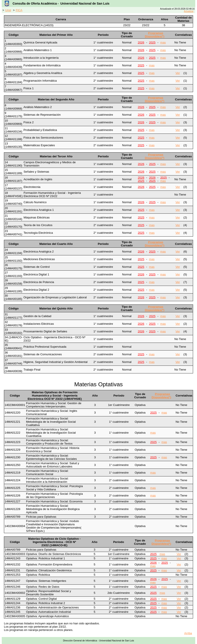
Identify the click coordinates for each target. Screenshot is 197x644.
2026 (141, 42)
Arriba (188, 633)
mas (163, 42)
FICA (19, 10)
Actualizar (189, 11)
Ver (178, 73)
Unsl (8, 10)
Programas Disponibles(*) (155, 35)
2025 (152, 42)
